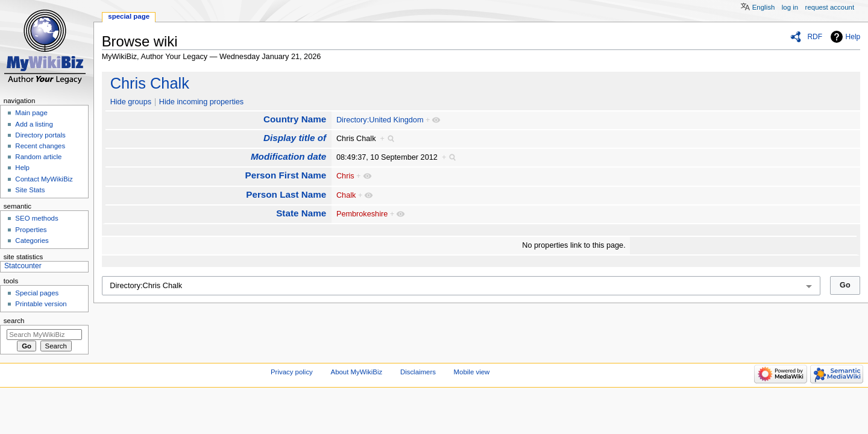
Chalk (346, 195)
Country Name (295, 119)
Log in (790, 7)
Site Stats (30, 190)
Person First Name (286, 175)
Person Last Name (286, 194)
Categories (32, 241)
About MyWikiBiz (357, 372)
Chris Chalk (150, 83)
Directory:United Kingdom (380, 120)
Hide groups (131, 102)
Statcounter (23, 266)
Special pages (37, 293)
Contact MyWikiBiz (44, 179)
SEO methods (36, 218)
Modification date (288, 156)
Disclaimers (418, 372)
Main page (31, 113)
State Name (301, 213)
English (764, 7)
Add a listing (34, 124)
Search (14, 321)
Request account (830, 7)
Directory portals (40, 135)
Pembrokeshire (362, 214)
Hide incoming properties (201, 102)
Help (853, 37)
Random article (38, 157)
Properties (31, 230)
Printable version (41, 304)
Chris (345, 176)
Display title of (295, 138)
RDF (815, 37)
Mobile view (472, 372)
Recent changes (40, 146)
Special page (129, 16)
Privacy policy (292, 372)
